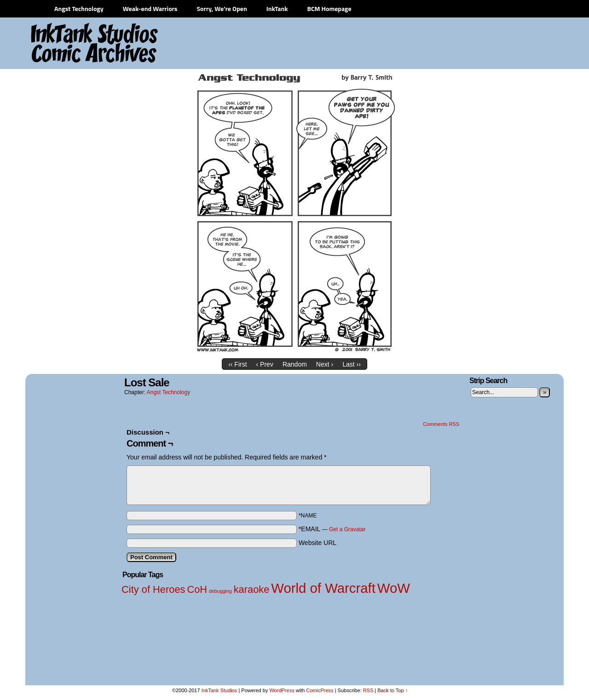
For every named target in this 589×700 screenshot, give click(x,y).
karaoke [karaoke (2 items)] (252, 589)
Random (295, 364)
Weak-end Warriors (150, 9)
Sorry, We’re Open (222, 9)
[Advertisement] (391, 44)
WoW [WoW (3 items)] (394, 588)
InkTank (277, 9)
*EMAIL (332, 529)
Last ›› (352, 364)
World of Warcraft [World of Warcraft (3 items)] (323, 588)
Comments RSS (441, 424)
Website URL (318, 543)
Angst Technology (79, 9)
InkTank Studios (219, 690)
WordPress (282, 690)
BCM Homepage (329, 9)
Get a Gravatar (347, 529)
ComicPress (320, 690)
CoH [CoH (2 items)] (197, 589)
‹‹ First (237, 364)
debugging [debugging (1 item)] (220, 591)
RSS (368, 690)
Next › (325, 364)
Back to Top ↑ (393, 690)
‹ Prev (265, 364)
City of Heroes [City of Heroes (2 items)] (153, 589)
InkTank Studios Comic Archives (67, 44)
